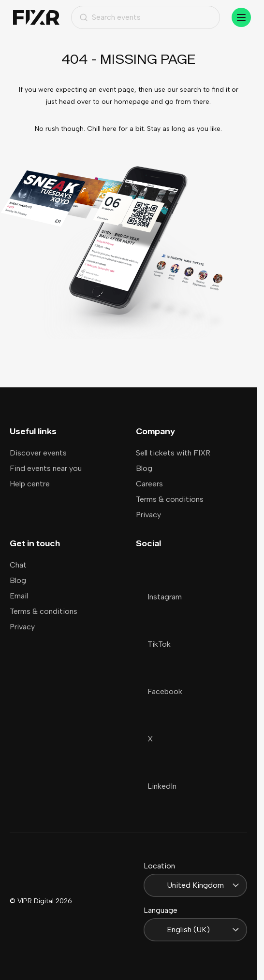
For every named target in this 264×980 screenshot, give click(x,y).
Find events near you (46, 468)
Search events (110, 17)
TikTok (153, 644)
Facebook (159, 691)
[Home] (36, 18)
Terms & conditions (170, 499)
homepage (132, 102)
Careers (149, 484)
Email (19, 596)
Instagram (159, 597)
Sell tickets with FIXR (173, 453)
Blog (144, 468)
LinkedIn (156, 786)
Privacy (148, 515)
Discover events (38, 453)
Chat (18, 565)
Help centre (30, 484)
